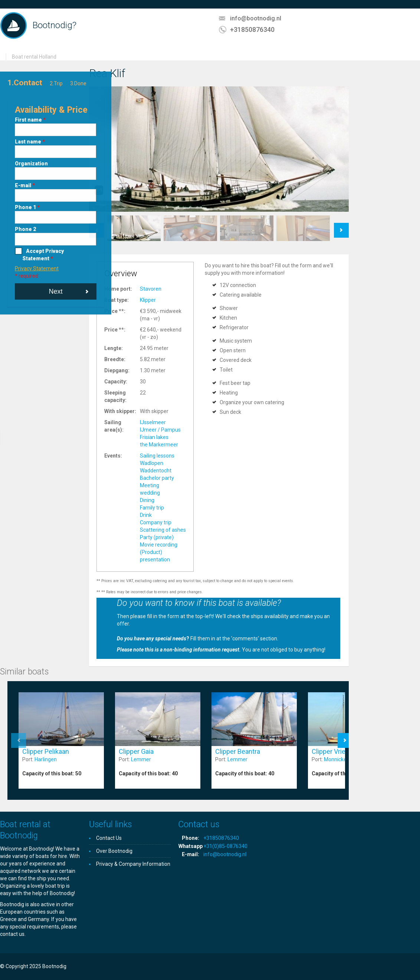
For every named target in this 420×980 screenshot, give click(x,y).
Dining (147, 500)
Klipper (148, 300)
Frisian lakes (154, 437)
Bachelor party (157, 478)
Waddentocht (156, 471)
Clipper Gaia (136, 751)
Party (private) (157, 537)
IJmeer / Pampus (160, 430)
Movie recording (159, 545)
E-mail (25, 185)
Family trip (152, 508)
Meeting (150, 485)
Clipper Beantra (238, 751)
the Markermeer (159, 445)
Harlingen (46, 759)
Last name (30, 142)
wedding (150, 493)
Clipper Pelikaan (46, 751)
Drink (146, 515)
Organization (31, 164)
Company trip (156, 522)
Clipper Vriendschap (341, 751)
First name (30, 120)
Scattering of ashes (163, 530)
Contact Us (109, 838)
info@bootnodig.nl (256, 18)
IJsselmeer (153, 422)
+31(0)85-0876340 (225, 846)
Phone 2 (25, 229)
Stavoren (151, 289)
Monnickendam (342, 759)
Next (55, 291)
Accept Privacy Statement (43, 255)
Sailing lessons (157, 456)
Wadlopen (152, 463)
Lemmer (141, 759)
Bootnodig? (55, 25)
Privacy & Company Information (133, 864)
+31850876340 (252, 29)
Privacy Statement (37, 268)
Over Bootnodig (114, 851)
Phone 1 (27, 207)
